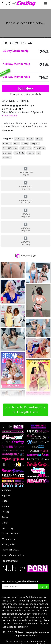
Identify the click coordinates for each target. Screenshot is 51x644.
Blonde (30, 139)
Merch (5, 523)
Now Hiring (7, 528)
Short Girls (7, 153)
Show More (8, 131)
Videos (5, 501)
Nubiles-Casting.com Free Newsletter (21, 581)
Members (7, 490)
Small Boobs (19, 153)
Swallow (31, 153)
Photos (5, 512)
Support (6, 495)
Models (5, 506)
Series (5, 517)
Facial (16, 143)
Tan (39, 153)
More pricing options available (26, 94)
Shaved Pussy (39, 148)
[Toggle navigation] (46, 4)
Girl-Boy (25, 143)
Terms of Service (10, 550)
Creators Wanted (10, 534)
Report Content (10, 561)
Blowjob (39, 139)
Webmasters (8, 539)
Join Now (26, 88)
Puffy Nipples (26, 148)
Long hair (35, 143)
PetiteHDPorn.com (10, 148)
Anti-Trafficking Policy (13, 555)
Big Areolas (19, 139)
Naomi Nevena (9, 115)
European (7, 143)
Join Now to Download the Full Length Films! (26, 410)
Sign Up (44, 587)
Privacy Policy (9, 544)
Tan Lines (7, 158)
